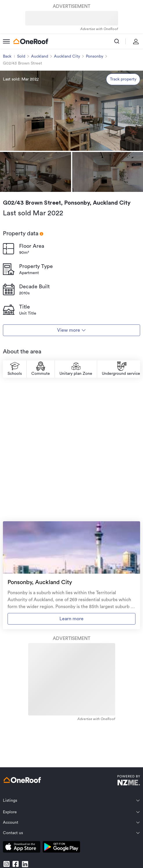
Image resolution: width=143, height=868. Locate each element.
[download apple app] (22, 848)
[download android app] (61, 848)
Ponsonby (95, 56)
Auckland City (67, 56)
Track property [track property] (123, 79)
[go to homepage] (31, 41)
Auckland (40, 56)
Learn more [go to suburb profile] (71, 619)
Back (7, 56)
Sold (21, 56)
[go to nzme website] (129, 781)
